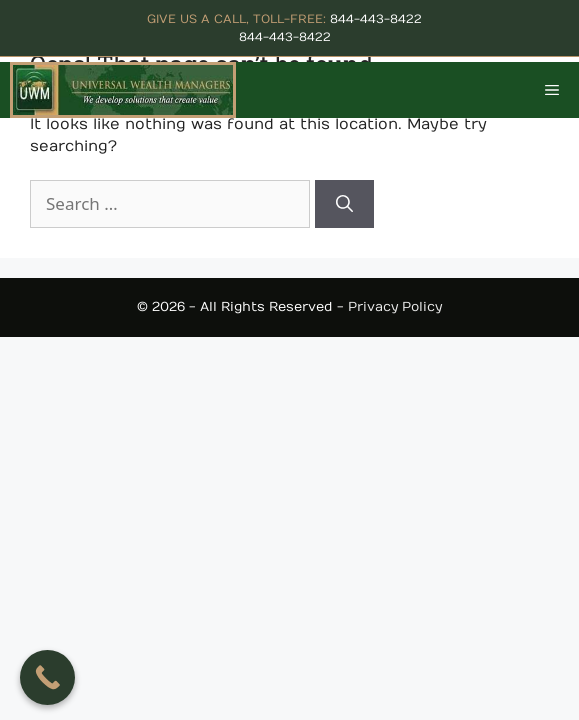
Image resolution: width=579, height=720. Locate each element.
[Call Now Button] (47, 677)
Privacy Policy (395, 307)
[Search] (344, 204)
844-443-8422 (376, 19)
